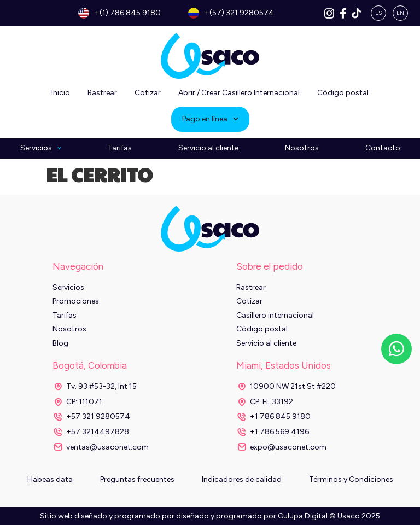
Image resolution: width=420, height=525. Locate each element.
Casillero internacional (275, 315)
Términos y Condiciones (351, 479)
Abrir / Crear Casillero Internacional (239, 93)
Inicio (61, 93)
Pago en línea (210, 119)
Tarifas (120, 148)
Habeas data (50, 479)
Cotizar (148, 93)
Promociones (76, 301)
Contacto (383, 148)
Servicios (41, 148)
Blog (60, 343)
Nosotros (302, 148)
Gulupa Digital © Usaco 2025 (329, 516)
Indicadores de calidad (242, 479)
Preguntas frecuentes (137, 479)
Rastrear (102, 93)
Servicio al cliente (208, 148)
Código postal (343, 93)
